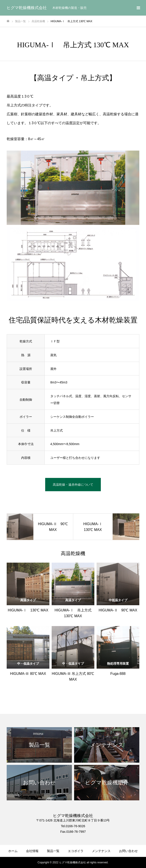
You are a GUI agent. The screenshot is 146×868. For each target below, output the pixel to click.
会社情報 (32, 851)
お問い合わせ (128, 851)
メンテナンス (101, 851)
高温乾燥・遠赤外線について (73, 485)
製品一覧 (53, 851)
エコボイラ (76, 851)
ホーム (13, 851)
